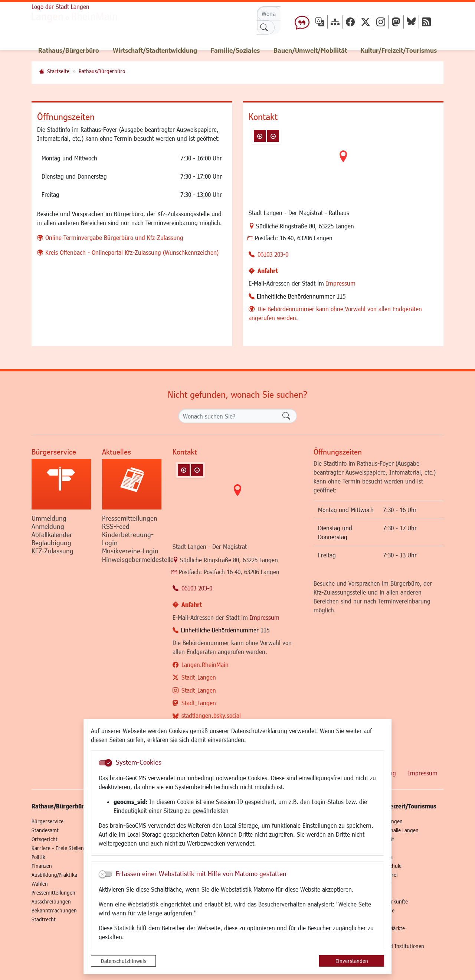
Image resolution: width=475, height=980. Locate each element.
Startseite (58, 71)
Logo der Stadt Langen (60, 6)
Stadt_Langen (199, 677)
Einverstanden (352, 961)
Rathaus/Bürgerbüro (102, 71)
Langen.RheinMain (205, 665)
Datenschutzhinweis (124, 961)
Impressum (341, 283)
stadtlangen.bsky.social (211, 715)
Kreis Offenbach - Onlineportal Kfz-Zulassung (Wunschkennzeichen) (132, 252)
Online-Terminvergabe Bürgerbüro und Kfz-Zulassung (114, 237)
